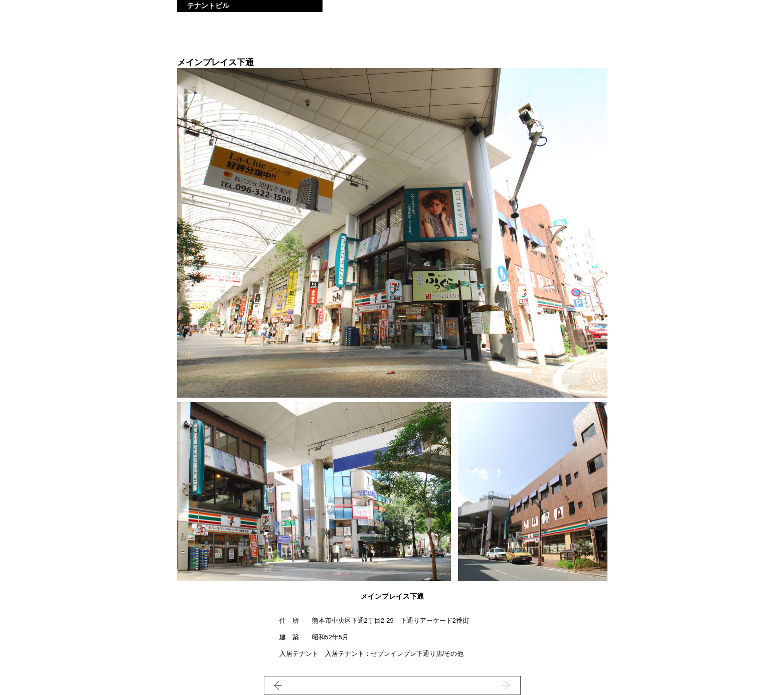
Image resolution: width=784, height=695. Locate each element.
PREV (298, 685)
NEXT (487, 685)
